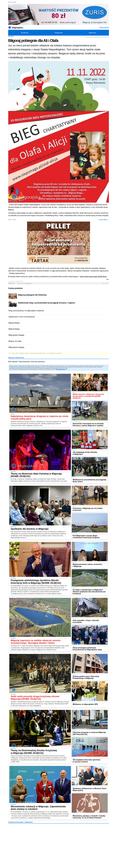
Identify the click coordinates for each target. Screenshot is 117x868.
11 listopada (51, 353)
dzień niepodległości (38, 353)
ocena (29, 283)
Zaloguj (58, 369)
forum (13, 283)
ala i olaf (15, 353)
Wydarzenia (59, 33)
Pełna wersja (104, 27)
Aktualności (25, 33)
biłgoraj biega (25, 353)
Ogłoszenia (92, 33)
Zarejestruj (63, 369)
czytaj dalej (104, 220)
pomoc (59, 353)
